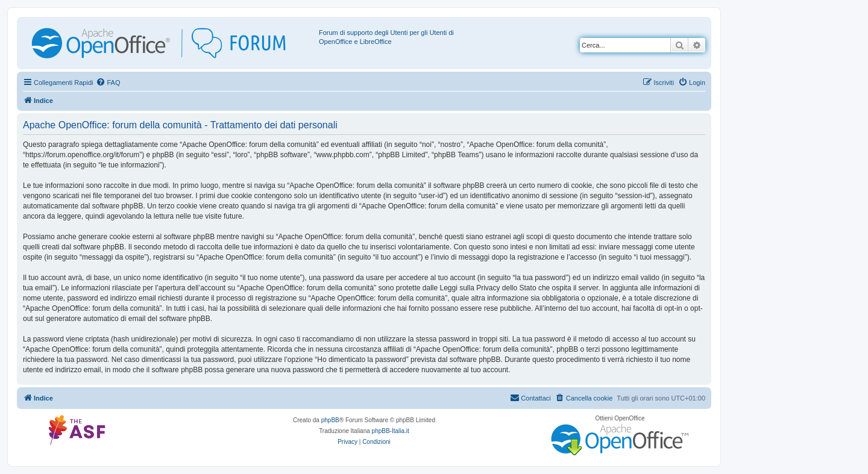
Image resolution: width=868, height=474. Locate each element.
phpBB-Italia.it (391, 431)
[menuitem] (108, 83)
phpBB (330, 420)
